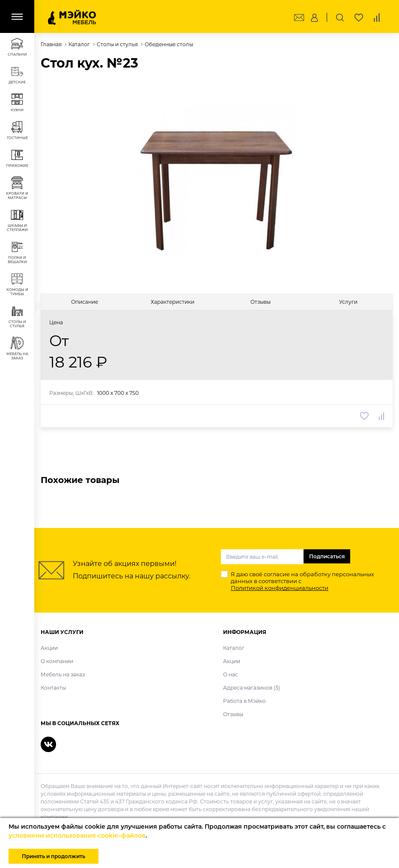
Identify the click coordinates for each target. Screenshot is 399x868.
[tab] (85, 302)
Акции (49, 648)
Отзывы (233, 714)
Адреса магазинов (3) (252, 688)
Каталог (234, 648)
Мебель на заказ (63, 674)
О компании (57, 661)
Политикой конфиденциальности (280, 588)
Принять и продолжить (54, 856)
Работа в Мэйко (244, 701)
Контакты (53, 688)
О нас (231, 674)
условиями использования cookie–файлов (77, 835)
